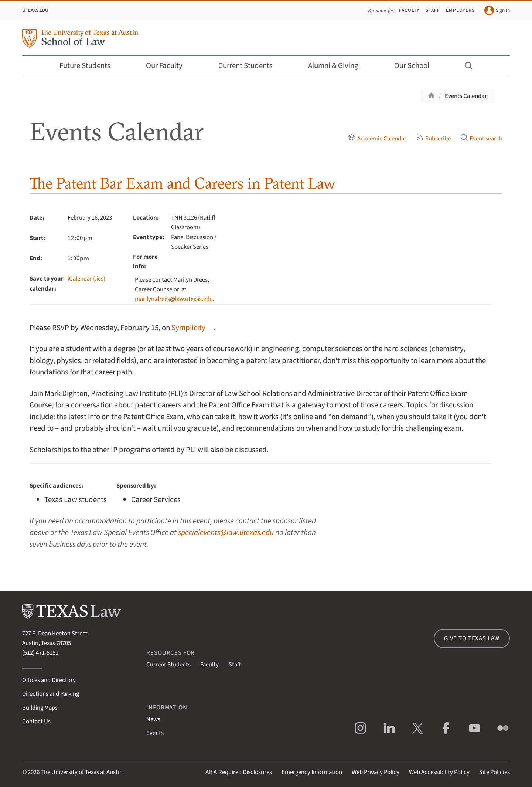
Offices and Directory (49, 680)
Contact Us (36, 722)
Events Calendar (466, 96)
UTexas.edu (35, 10)
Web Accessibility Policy (439, 772)
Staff (433, 10)
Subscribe (433, 139)
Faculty (409, 10)
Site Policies (495, 772)
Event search (481, 139)
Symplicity (188, 328)
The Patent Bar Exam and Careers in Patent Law (183, 183)
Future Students (90, 66)
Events (155, 733)
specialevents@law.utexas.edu (226, 532)
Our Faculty (169, 66)
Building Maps (40, 708)
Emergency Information (312, 772)
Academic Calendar (377, 139)
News (153, 719)
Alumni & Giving (338, 66)
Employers (460, 10)
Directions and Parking (51, 694)
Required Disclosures (239, 772)
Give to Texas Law (472, 638)
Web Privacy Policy (376, 772)
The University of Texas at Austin (82, 772)
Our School (417, 66)
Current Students (250, 66)
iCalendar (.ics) (86, 279)
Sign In (497, 10)
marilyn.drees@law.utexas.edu (174, 299)
